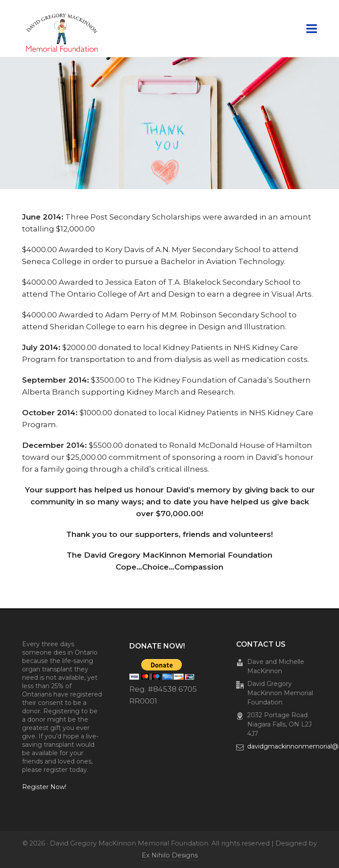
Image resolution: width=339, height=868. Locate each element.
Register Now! (44, 787)
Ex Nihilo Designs (170, 855)
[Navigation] (312, 29)
